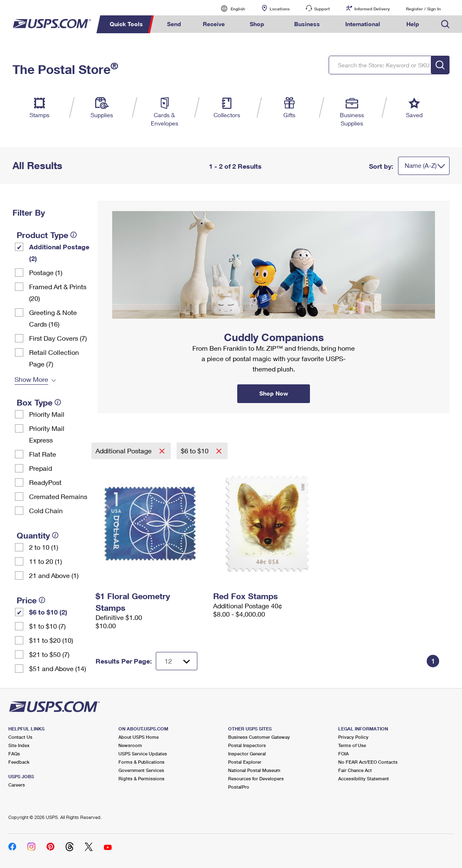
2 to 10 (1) (44, 547)
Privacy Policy (353, 737)
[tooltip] (74, 235)
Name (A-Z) (421, 165)
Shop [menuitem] (257, 24)
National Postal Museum (254, 770)
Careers (17, 785)
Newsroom (130, 745)
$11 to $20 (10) (51, 640)
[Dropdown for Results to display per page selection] (177, 661)
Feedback (19, 762)
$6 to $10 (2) (48, 612)
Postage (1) (46, 272)
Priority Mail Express (47, 434)
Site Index (19, 745)
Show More (31, 379)
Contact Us (20, 737)
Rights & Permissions (141, 778)
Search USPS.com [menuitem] (445, 24)
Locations (280, 9)
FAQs (14, 754)
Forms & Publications (141, 762)
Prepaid (41, 468)
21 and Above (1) (54, 575)
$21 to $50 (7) (49, 654)
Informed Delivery (372, 9)
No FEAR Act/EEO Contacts (368, 762)
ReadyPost (45, 482)
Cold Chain (46, 510)
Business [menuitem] (307, 24)
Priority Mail (47, 414)
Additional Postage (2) (59, 252)
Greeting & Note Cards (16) (53, 318)
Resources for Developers (256, 778)
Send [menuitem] (174, 24)
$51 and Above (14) (58, 668)
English (229, 9)
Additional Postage (124, 451)
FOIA (343, 754)
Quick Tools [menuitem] (126, 24)
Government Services (141, 770)
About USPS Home (139, 737)
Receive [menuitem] (214, 24)
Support (322, 9)
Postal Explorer (245, 762)
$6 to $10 (195, 451)
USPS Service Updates (143, 754)
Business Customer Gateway (259, 737)
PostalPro (239, 787)
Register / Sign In (423, 9)
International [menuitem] (363, 24)
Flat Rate (43, 454)
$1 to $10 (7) (47, 626)
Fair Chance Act (355, 770)
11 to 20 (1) (45, 561)
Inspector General (247, 754)
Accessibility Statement (364, 778)
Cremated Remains (58, 496)
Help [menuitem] (413, 24)
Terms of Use (352, 745)
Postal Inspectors (247, 745)
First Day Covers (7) (58, 338)
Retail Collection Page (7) (54, 358)
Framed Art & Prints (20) (58, 292)
